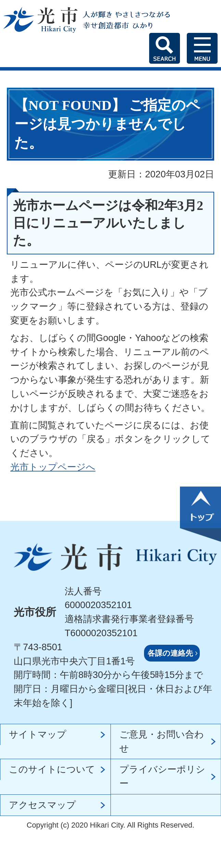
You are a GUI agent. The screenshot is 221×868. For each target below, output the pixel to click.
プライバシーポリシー (162, 776)
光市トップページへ (53, 467)
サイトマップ (38, 734)
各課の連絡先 (170, 653)
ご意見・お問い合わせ (162, 741)
